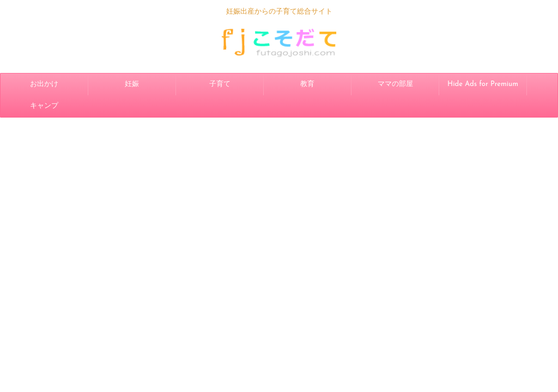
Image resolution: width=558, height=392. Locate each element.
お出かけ (44, 84)
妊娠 (132, 84)
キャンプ (44, 106)
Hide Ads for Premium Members (483, 88)
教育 (307, 84)
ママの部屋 (395, 84)
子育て (220, 84)
